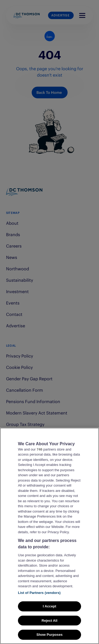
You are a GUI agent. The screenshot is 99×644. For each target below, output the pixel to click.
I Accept (49, 614)
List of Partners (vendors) (39, 600)
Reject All (49, 628)
